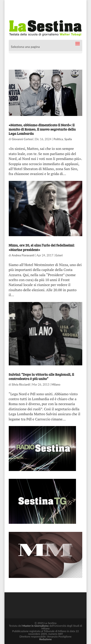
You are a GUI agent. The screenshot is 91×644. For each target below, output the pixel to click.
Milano (56, 384)
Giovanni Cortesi (22, 139)
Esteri (59, 255)
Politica (58, 139)
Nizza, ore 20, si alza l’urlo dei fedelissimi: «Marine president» (42, 247)
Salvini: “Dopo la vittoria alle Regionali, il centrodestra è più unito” (41, 376)
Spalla (68, 139)
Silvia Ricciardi (21, 384)
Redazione (45, 639)
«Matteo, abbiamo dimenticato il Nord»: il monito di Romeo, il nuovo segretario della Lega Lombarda (42, 129)
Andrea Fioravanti (23, 255)
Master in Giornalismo (36, 626)
